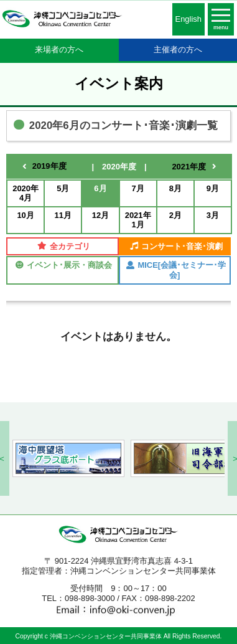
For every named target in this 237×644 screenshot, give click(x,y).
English (188, 19)
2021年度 (189, 167)
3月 (213, 215)
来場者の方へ (59, 50)
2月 (175, 215)
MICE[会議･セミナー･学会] (176, 270)
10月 (25, 215)
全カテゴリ (64, 246)
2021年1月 (138, 220)
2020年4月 (26, 193)
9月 (213, 188)
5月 (63, 188)
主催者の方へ (178, 50)
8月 (175, 188)
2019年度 (49, 166)
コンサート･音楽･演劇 (176, 246)
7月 (137, 188)
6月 (100, 188)
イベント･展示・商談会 (64, 265)
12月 (100, 215)
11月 (63, 215)
